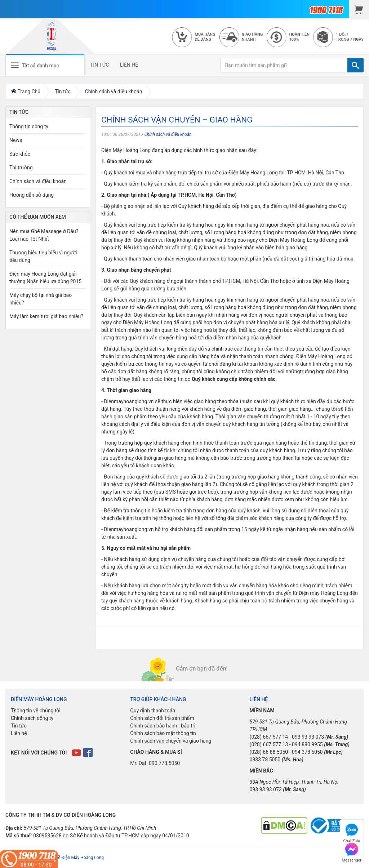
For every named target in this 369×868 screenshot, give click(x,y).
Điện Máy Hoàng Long (83, 858)
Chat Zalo (352, 832)
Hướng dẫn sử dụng (32, 195)
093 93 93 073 (308, 737)
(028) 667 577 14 (269, 737)
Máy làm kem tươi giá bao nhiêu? (46, 316)
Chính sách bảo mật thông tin (163, 733)
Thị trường (21, 168)
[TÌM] (355, 65)
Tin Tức (19, 112)
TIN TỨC (100, 65)
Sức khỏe (20, 154)
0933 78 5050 (265, 760)
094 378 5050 (307, 752)
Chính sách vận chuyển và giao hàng (171, 741)
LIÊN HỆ (129, 65)
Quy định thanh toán (153, 711)
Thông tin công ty (29, 126)
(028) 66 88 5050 (269, 752)
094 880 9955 (307, 744)
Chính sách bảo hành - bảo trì (163, 726)
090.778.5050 (164, 763)
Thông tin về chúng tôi (36, 711)
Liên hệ (19, 733)
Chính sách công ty (32, 718)
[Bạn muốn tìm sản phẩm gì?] (284, 65)
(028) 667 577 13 (269, 744)
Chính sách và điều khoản (168, 134)
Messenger (352, 852)
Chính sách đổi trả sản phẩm (162, 718)
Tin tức (19, 726)
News (16, 140)
